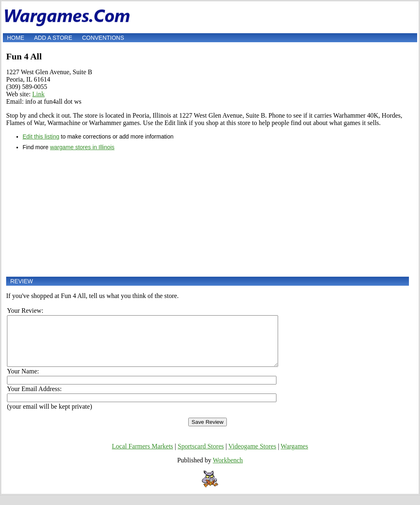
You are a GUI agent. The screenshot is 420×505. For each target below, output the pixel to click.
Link (39, 94)
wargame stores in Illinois (82, 147)
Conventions (103, 38)
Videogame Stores (252, 456)
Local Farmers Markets (143, 456)
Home (16, 38)
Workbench (228, 470)
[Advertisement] (208, 214)
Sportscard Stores (201, 456)
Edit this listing (41, 136)
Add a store (53, 38)
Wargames (294, 456)
